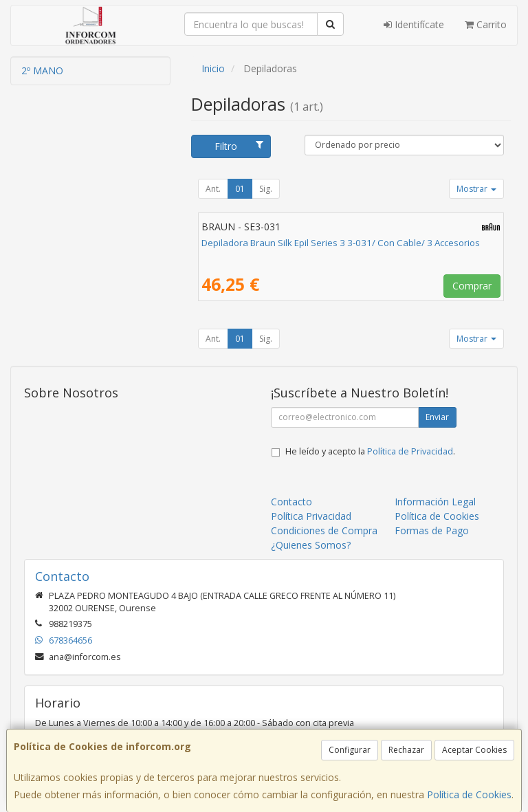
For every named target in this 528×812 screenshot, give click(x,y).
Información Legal (435, 502)
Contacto (291, 502)
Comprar (472, 286)
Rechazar (406, 750)
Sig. (266, 189)
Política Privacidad (311, 516)
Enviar (437, 417)
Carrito (486, 24)
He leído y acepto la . (370, 451)
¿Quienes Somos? (311, 545)
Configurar (350, 750)
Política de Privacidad (410, 451)
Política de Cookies (469, 794)
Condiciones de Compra (324, 530)
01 (240, 189)
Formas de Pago (432, 530)
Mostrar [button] (476, 189)
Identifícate (414, 24)
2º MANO (42, 70)
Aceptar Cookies (474, 750)
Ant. (213, 189)
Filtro (239, 146)
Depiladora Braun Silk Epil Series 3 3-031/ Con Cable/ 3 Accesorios (341, 243)
